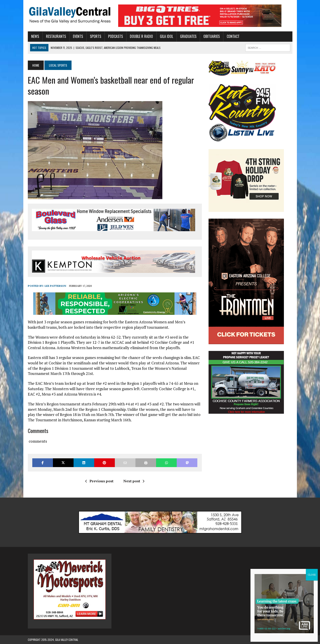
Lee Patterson (55, 286)
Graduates (188, 36)
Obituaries (212, 36)
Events (78, 36)
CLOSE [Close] (312, 575)
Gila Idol (167, 36)
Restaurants (56, 36)
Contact (233, 36)
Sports (96, 36)
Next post (134, 481)
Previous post (99, 481)
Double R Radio (141, 36)
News (35, 36)
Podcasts (115, 36)
